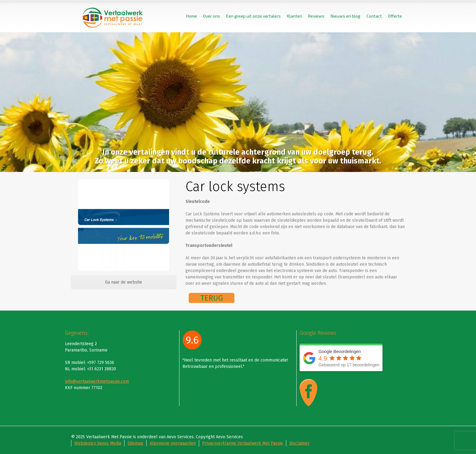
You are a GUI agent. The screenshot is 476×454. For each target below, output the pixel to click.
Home (192, 16)
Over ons (212, 16)
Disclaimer (299, 443)
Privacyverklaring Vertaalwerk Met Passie (243, 443)
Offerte (395, 16)
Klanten (294, 16)
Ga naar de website (124, 282)
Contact (374, 16)
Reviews (316, 16)
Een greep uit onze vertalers (253, 16)
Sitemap (135, 443)
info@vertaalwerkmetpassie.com (97, 381)
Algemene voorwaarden (173, 443)
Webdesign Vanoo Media (98, 443)
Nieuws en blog (345, 16)
